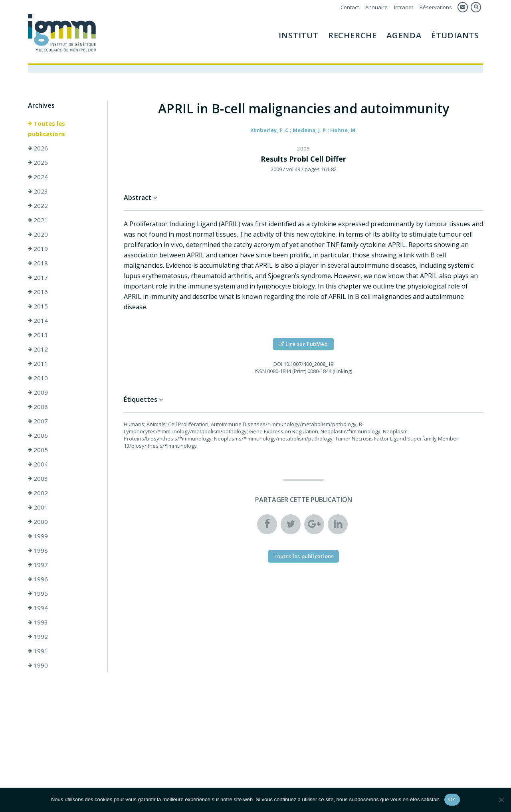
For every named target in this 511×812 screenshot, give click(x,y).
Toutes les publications (47, 128)
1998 (38, 550)
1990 (38, 665)
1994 (38, 608)
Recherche (353, 35)
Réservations (436, 7)
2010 (38, 378)
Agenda (404, 35)
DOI (278, 364)
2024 (38, 177)
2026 (38, 148)
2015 (38, 306)
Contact (350, 7)
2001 (38, 507)
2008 (38, 407)
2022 (38, 205)
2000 (38, 522)
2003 (38, 478)
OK (452, 799)
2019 (38, 249)
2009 (38, 392)
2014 (38, 320)
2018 (38, 263)
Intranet (404, 7)
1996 (38, 579)
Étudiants (455, 35)
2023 (38, 191)
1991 (38, 651)
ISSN (260, 371)
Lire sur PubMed (303, 344)
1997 (38, 565)
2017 (38, 277)
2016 (38, 292)
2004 (38, 464)
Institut (298, 35)
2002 (38, 493)
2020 (38, 234)
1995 (38, 593)
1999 (38, 536)
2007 (38, 421)
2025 (38, 162)
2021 (38, 220)
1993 (38, 622)
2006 (38, 435)
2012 (38, 349)
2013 (38, 335)
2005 (38, 450)
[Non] (501, 800)
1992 (38, 636)
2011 (38, 364)
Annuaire (376, 7)
